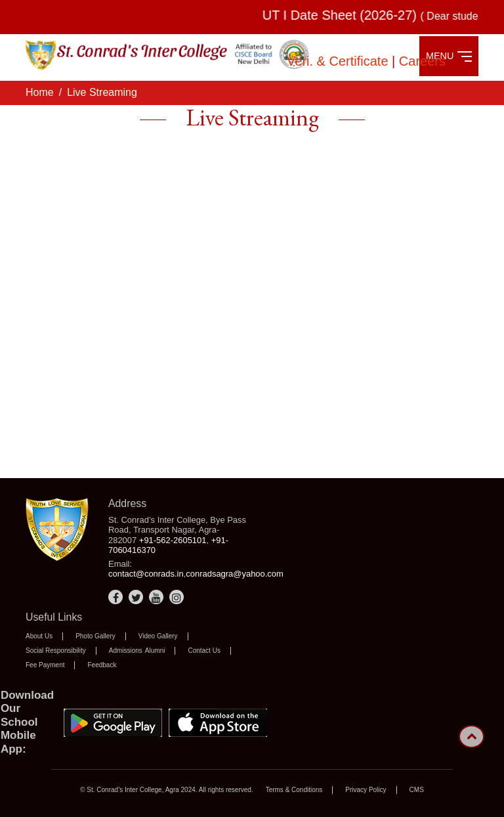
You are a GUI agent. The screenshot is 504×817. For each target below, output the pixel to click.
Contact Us (204, 651)
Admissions (126, 651)
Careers (422, 61)
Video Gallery (158, 636)
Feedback (102, 665)
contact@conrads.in (146, 574)
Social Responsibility (56, 651)
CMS (417, 790)
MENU (449, 56)
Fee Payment (45, 665)
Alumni (155, 651)
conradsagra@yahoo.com (235, 574)
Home (40, 92)
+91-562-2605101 (173, 540)
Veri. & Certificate (339, 61)
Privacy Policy (366, 790)
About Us (39, 636)
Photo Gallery (95, 636)
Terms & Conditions (294, 790)
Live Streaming (102, 92)
